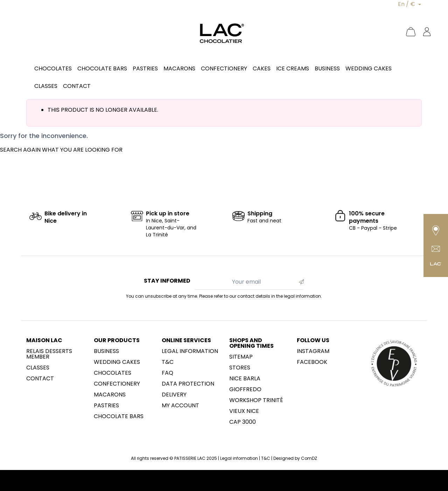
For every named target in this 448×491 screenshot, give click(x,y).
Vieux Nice (244, 411)
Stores (240, 368)
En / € (407, 4)
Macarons (110, 395)
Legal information (190, 351)
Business (106, 351)
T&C (168, 362)
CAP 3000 (243, 422)
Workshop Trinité (256, 400)
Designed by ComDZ (295, 458)
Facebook (312, 362)
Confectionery (117, 384)
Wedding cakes (117, 362)
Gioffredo (245, 389)
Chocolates (113, 373)
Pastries (106, 406)
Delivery (174, 395)
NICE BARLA (245, 379)
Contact (40, 379)
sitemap (241, 357)
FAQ (167, 373)
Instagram (313, 351)
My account (180, 406)
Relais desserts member (49, 354)
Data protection (188, 384)
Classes (38, 368)
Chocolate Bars (119, 416)
